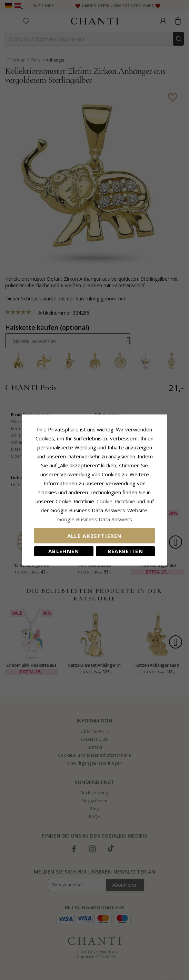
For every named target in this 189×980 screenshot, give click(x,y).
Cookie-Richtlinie (116, 501)
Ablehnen (64, 551)
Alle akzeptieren (95, 536)
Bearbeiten (126, 551)
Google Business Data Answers (95, 519)
